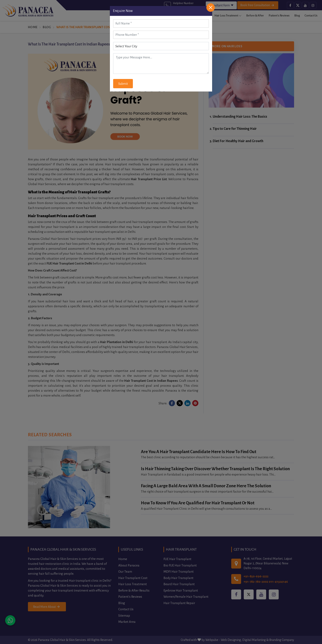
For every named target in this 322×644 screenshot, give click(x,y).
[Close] (211, 8)
